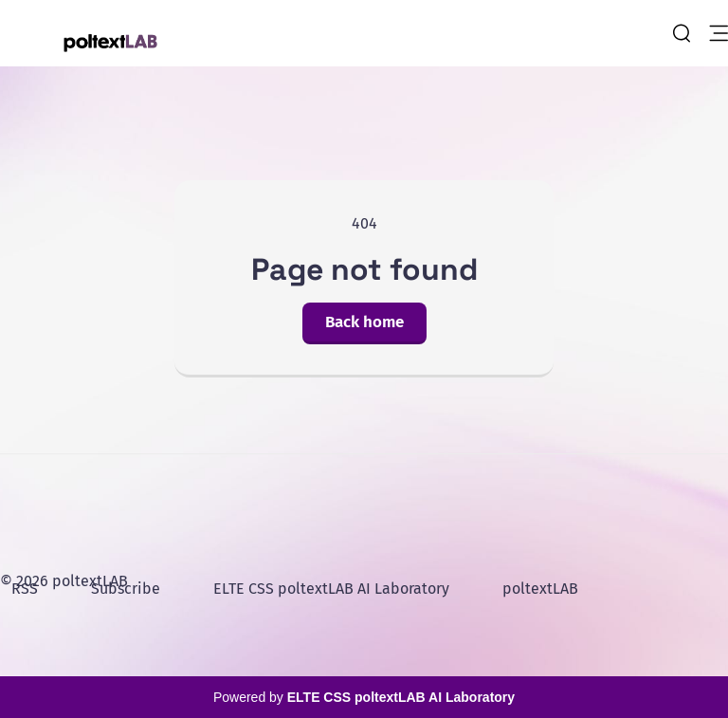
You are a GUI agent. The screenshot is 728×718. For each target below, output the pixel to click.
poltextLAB (540, 589)
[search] (682, 33)
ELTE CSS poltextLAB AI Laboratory (331, 589)
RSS (25, 589)
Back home (364, 322)
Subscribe (126, 589)
